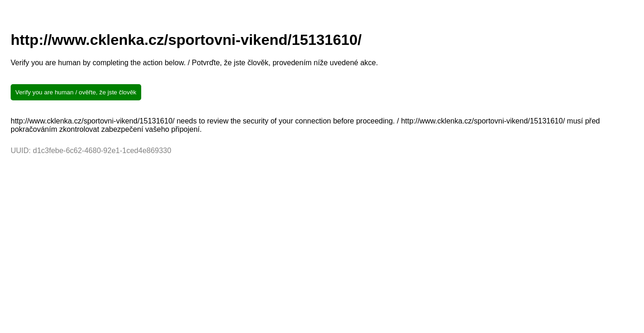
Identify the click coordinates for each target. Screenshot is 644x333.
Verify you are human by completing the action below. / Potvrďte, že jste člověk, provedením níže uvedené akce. (194, 63)
